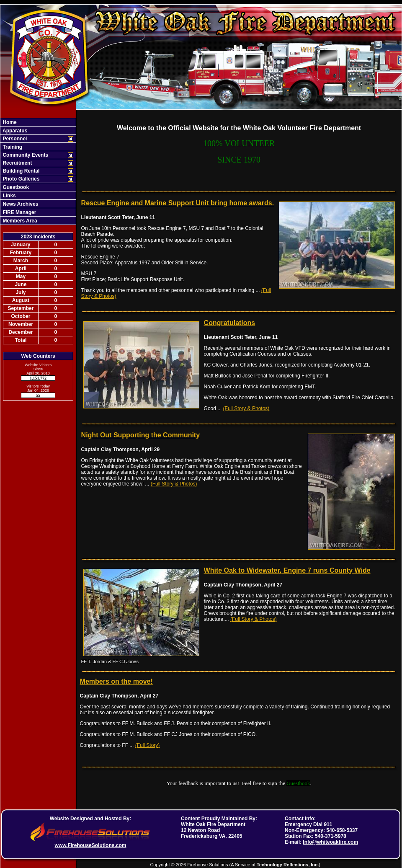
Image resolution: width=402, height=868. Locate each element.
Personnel (14, 139)
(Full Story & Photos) (246, 408)
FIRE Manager (19, 212)
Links (9, 196)
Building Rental (20, 171)
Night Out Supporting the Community (141, 435)
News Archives (20, 204)
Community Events (25, 155)
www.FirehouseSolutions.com (91, 845)
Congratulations (230, 323)
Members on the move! (116, 681)
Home (9, 122)
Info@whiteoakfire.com (330, 842)
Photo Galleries (20, 179)
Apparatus (14, 131)
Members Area (19, 221)
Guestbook (15, 187)
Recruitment (17, 163)
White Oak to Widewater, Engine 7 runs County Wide (287, 570)
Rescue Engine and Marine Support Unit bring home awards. (178, 203)
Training (12, 147)
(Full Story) (148, 745)
